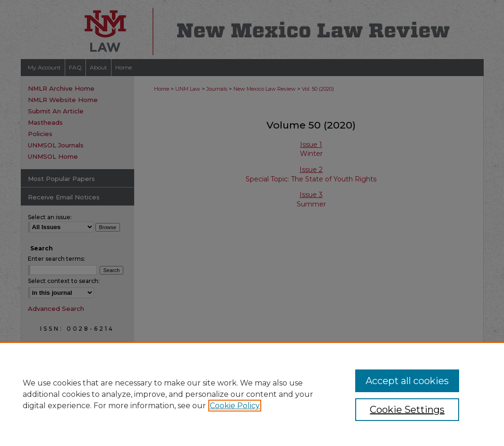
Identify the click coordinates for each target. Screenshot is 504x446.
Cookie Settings (407, 410)
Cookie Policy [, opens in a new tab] (235, 406)
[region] (252, 394)
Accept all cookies (407, 381)
